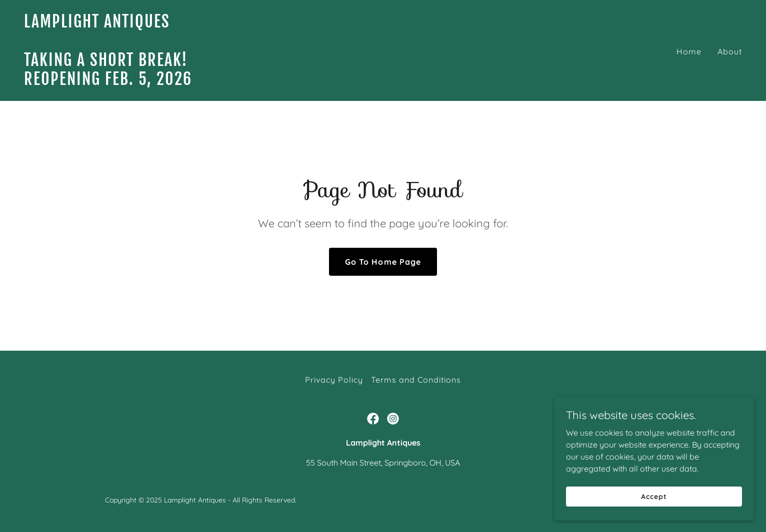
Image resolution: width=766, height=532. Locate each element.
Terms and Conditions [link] (416, 380)
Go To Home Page (383, 262)
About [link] (730, 51)
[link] (199, 82)
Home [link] (689, 51)
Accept (654, 510)
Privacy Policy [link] (334, 380)
